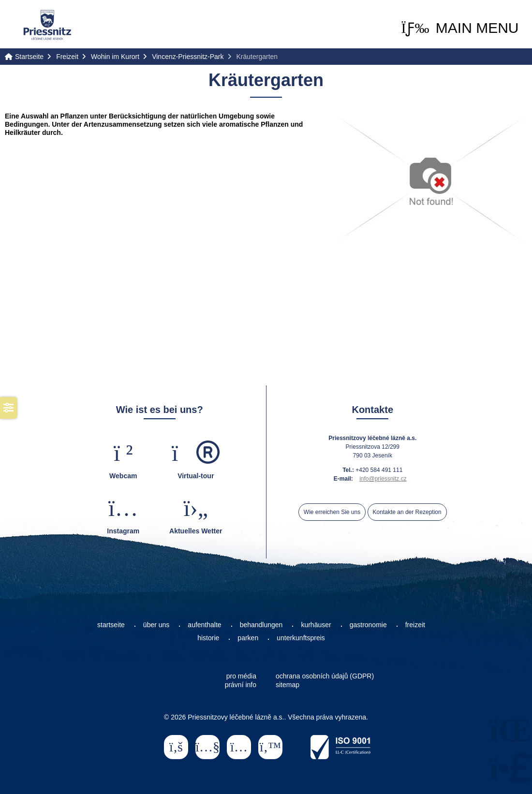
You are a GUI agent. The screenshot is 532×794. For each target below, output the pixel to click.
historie (208, 638)
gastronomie (368, 625)
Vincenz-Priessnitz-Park (188, 57)
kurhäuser (316, 625)
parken (248, 638)
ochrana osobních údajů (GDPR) (325, 676)
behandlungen (261, 625)
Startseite (47, 25)
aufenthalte (204, 625)
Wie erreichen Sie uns (332, 512)
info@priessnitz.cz (383, 479)
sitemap (288, 685)
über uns (156, 625)
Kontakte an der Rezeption (407, 512)
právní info (241, 685)
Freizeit (67, 57)
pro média (241, 676)
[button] (460, 28)
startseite (111, 625)
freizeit (415, 625)
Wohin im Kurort (115, 57)
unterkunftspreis (301, 638)
